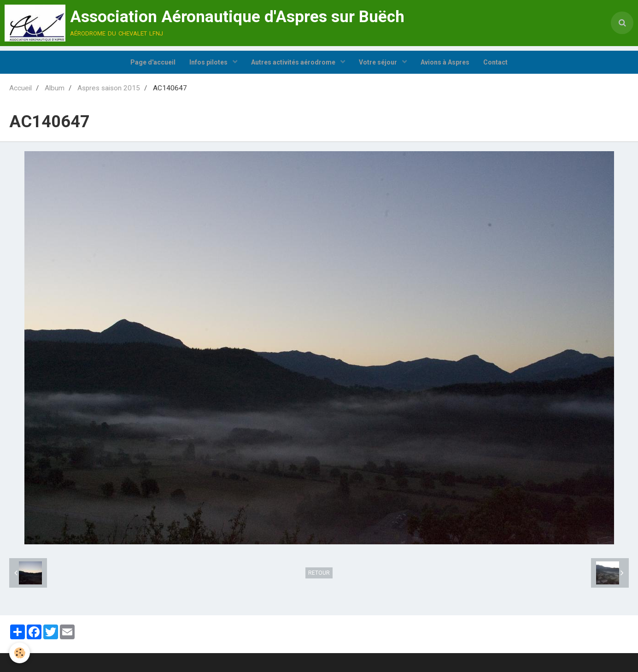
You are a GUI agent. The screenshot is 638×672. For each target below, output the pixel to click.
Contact (495, 62)
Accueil (20, 88)
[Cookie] (20, 653)
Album (55, 88)
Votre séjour (379, 62)
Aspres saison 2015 (109, 88)
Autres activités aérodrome (294, 62)
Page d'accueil (153, 62)
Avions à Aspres (445, 62)
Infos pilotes (209, 62)
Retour (319, 573)
